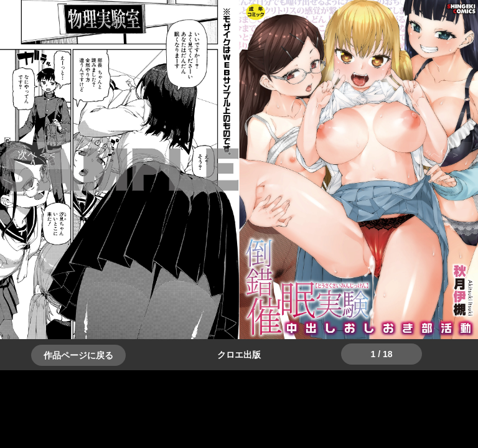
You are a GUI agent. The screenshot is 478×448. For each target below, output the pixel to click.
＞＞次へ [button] (37, 155)
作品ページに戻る (78, 355)
